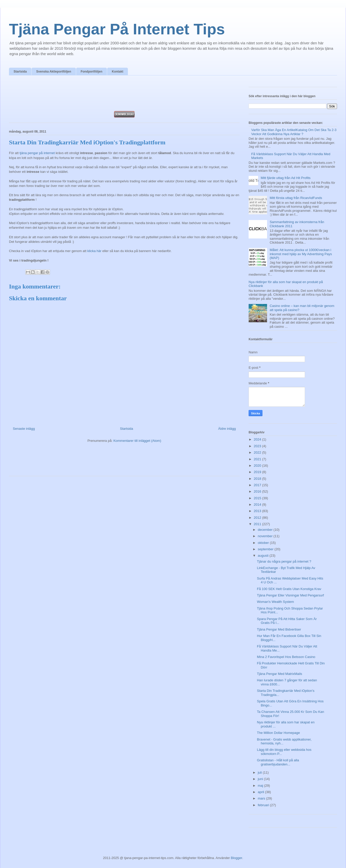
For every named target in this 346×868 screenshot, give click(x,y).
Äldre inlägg (227, 429)
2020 (258, 466)
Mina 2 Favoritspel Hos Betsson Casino (286, 657)
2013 (258, 511)
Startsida (20, 72)
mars (262, 798)
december (266, 530)
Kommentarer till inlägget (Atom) (137, 441)
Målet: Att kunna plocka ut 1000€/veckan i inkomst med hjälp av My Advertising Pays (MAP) (301, 254)
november (266, 536)
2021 (258, 459)
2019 (258, 472)
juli (260, 772)
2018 (258, 479)
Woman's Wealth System (275, 602)
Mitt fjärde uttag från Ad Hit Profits (286, 178)
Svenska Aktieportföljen (54, 72)
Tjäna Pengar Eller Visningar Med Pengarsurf (290, 595)
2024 (258, 439)
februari (264, 805)
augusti (264, 556)
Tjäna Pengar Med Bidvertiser (279, 629)
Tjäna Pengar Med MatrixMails (279, 674)
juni (261, 779)
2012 (258, 518)
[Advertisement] (124, 95)
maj (261, 786)
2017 (258, 485)
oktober (264, 543)
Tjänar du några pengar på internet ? (284, 561)
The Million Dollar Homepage (278, 733)
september (266, 549)
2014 (258, 505)
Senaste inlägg (24, 429)
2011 (258, 524)
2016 (258, 491)
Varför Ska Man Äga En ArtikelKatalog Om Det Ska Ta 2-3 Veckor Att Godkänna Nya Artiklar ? (294, 132)
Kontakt (118, 72)
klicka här (94, 251)
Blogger (237, 858)
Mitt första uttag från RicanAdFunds (296, 198)
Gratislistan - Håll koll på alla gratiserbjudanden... (278, 762)
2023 (258, 446)
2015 (258, 498)
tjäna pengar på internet (37, 153)
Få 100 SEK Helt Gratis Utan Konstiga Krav (289, 589)
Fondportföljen (92, 72)
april (261, 792)
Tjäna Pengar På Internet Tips (117, 29)
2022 (258, 452)
